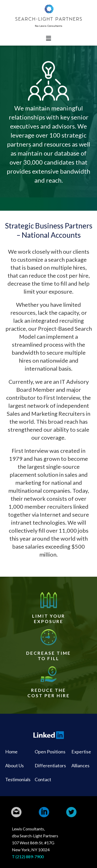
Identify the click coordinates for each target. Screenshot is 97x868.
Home (11, 752)
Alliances (80, 765)
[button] (48, 38)
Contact (43, 779)
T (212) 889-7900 (28, 857)
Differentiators (50, 765)
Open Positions (50, 752)
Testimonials (18, 779)
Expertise (81, 752)
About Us (14, 765)
